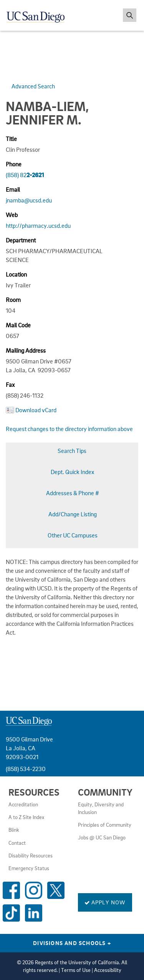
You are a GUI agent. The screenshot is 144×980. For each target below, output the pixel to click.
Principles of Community (105, 825)
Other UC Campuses (73, 535)
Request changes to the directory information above (69, 429)
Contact (17, 843)
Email (13, 189)
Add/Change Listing (73, 514)
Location (16, 274)
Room (13, 300)
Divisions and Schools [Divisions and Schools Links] (72, 943)
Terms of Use (76, 970)
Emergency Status (29, 868)
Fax (10, 385)
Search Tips (72, 451)
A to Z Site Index (26, 817)
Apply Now (105, 902)
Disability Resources (31, 856)
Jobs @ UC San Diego (102, 837)
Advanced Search (33, 86)
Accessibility (108, 970)
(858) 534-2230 (26, 769)
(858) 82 (25, 175)
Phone (14, 164)
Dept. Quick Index (72, 472)
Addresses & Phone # (73, 493)
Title (11, 139)
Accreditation (23, 804)
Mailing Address (26, 350)
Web (12, 215)
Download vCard (36, 410)
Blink (14, 830)
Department (21, 240)
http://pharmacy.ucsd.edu (38, 226)
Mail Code (18, 325)
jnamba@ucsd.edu (29, 200)
